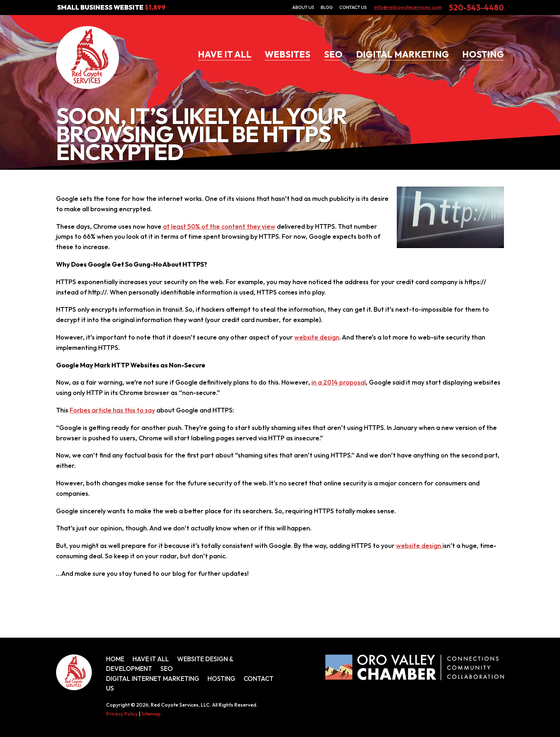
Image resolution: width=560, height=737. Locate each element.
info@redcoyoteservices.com (408, 7)
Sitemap (151, 714)
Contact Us (353, 7)
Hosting (483, 54)
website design (317, 337)
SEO (333, 54)
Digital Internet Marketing (153, 679)
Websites (287, 54)
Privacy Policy (122, 714)
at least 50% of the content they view (219, 226)
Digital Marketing (402, 54)
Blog (327, 7)
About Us (303, 7)
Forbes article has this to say (112, 410)
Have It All (225, 54)
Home (115, 659)
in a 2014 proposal (339, 382)
